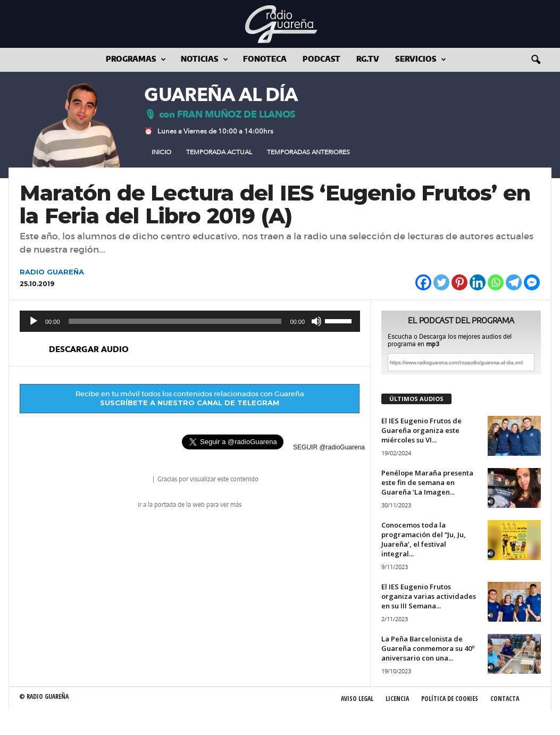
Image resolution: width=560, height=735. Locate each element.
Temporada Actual (219, 152)
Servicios (421, 60)
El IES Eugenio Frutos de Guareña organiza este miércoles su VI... (421, 430)
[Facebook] (423, 282)
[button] (536, 60)
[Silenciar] (316, 321)
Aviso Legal (357, 699)
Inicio (161, 152)
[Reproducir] (34, 321)
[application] (190, 321)
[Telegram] (514, 282)
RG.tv (368, 60)
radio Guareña (136, 480)
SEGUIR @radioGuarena (329, 447)
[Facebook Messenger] (532, 282)
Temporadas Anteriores (308, 152)
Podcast (321, 60)
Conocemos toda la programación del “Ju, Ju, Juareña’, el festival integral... (424, 539)
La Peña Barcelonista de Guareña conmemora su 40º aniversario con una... (428, 648)
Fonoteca (265, 60)
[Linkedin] (478, 282)
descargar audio (89, 349)
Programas (136, 60)
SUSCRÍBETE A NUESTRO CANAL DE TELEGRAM (190, 403)
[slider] (175, 321)
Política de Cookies (450, 699)
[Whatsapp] (496, 282)
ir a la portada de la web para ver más (190, 505)
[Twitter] (441, 282)
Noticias (204, 60)
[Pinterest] (459, 282)
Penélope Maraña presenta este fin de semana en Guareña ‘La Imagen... (427, 482)
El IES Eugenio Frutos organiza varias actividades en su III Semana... (429, 596)
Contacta (505, 699)
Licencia (397, 699)
